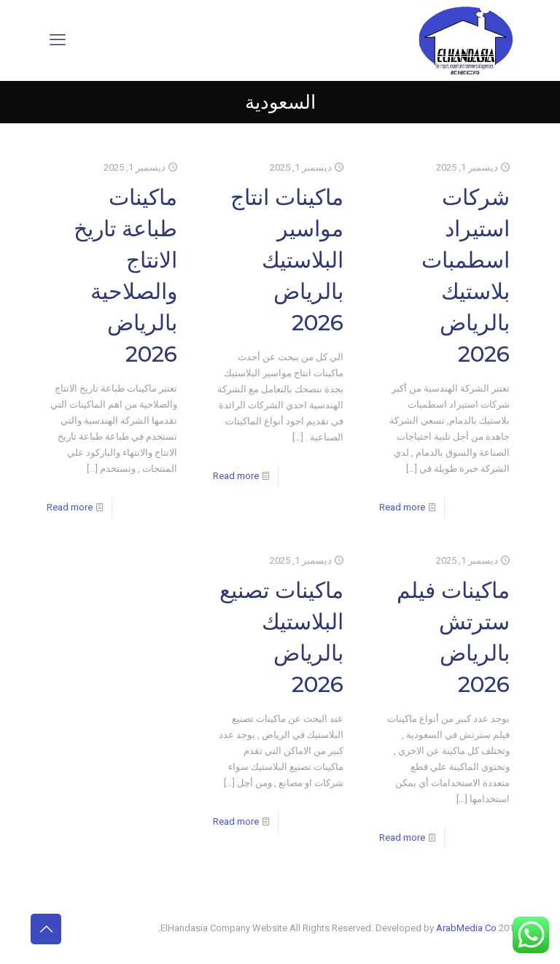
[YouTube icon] (112, 928)
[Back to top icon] (46, 929)
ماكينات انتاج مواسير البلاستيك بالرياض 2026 (287, 260)
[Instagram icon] (81, 928)
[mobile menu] (58, 40)
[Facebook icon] (143, 928)
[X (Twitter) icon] (127, 928)
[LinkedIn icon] (97, 928)
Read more (402, 507)
